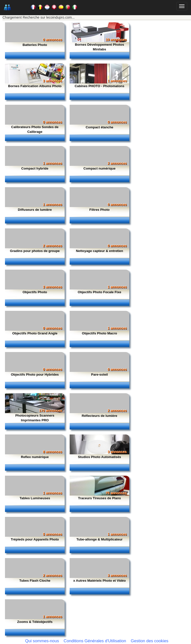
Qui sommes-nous (42, 641)
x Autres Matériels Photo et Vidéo (99, 581)
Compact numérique (100, 168)
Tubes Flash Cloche (35, 581)
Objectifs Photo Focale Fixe (100, 292)
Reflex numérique (35, 457)
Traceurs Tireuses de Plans (99, 498)
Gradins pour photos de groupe (35, 251)
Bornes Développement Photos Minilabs (99, 47)
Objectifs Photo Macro (99, 333)
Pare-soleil (99, 375)
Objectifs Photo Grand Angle (35, 333)
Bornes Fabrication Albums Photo (35, 86)
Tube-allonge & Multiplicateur (99, 539)
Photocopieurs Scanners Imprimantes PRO (35, 418)
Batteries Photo (35, 45)
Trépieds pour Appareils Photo (35, 539)
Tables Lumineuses (35, 498)
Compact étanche (99, 127)
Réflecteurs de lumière (100, 416)
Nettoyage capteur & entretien (99, 251)
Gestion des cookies (150, 641)
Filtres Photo (99, 210)
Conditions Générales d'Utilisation (95, 641)
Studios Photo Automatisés (99, 457)
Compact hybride (35, 168)
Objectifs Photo (35, 292)
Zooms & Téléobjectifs (35, 622)
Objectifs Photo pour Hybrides (35, 375)
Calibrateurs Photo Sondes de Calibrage (35, 129)
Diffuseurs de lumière (35, 210)
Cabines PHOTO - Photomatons (99, 86)
